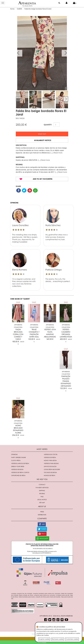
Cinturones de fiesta (18, 475)
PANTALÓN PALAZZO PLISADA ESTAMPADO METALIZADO (66, 381)
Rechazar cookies (58, 639)
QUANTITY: (48, 125)
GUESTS (19, 9)
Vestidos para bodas (51, 463)
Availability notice (43, 140)
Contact (42, 485)
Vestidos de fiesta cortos (20, 472)
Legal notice (42, 500)
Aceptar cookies (44, 639)
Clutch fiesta (16, 460)
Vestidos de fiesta (50, 457)
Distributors (42, 515)
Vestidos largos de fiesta (20, 463)
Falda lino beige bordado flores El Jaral (38, 9)
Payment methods (42, 488)
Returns (42, 494)
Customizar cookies (72, 639)
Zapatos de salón (50, 466)
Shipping (42, 491)
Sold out (42, 134)
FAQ (42, 497)
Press (42, 512)
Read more (58, 153)
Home (12, 9)
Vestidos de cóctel (51, 454)
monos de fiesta (50, 475)
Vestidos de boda (17, 469)
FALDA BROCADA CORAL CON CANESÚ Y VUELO (18, 334)
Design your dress (18, 466)
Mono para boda (50, 460)
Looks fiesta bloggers (52, 469)
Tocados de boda (50, 472)
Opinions (14, 454)
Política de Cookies (43, 635)
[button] (75, 3)
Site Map (42, 503)
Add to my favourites (43, 179)
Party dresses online (18, 457)
